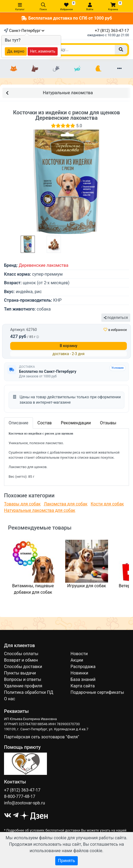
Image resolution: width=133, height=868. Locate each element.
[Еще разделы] (119, 69)
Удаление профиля (23, 686)
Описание (19, 423)
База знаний (83, 679)
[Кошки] (14, 69)
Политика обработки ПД (29, 692)
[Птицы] (98, 69)
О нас (10, 699)
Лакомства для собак (66, 504)
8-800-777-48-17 (20, 796)
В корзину (69, 346)
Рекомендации (76, 423)
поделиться (116, 318)
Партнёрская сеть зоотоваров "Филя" (42, 737)
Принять (66, 861)
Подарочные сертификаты (97, 692)
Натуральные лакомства (49, 92)
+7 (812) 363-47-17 (112, 31)
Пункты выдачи (20, 673)
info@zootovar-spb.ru (25, 803)
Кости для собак (107, 504)
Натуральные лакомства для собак (40, 510)
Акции (77, 660)
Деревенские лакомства (44, 265)
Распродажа (83, 667)
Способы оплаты (21, 654)
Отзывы (108, 423)
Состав (45, 423)
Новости (79, 654)
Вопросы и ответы (23, 679)
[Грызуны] (56, 69)
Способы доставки (23, 667)
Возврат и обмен (21, 660)
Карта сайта (83, 686)
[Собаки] (35, 69)
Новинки (79, 673)
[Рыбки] (77, 69)
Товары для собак (22, 504)
